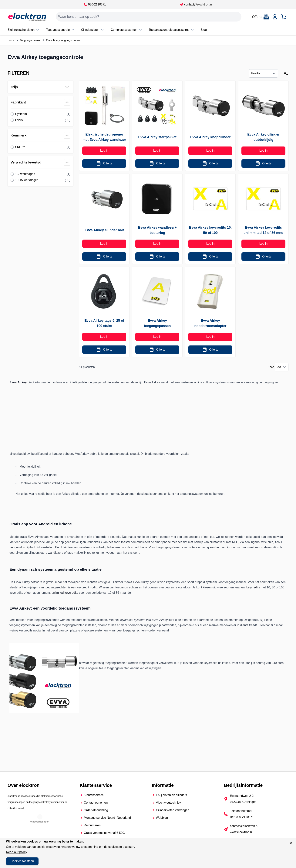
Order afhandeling (96, 810)
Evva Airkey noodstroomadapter (210, 323)
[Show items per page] (282, 367)
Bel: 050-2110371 (242, 817)
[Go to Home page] (27, 17)
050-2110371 (95, 4)
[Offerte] (104, 163)
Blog (204, 30)
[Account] (275, 17)
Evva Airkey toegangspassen (157, 323)
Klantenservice (94, 795)
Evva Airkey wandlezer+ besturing (157, 230)
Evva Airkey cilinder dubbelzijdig (263, 137)
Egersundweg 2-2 (242, 796)
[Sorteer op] (263, 73)
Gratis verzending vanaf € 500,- (105, 833)
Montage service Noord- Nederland (107, 818)
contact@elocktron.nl (196, 4)
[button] (40, 73)
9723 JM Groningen (243, 802)
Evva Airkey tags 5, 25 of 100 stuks (104, 323)
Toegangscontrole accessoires (172, 30)
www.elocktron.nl (241, 832)
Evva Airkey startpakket (157, 137)
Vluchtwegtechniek (168, 803)
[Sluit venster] (291, 843)
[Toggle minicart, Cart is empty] (284, 17)
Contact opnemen (96, 803)
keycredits (253, 587)
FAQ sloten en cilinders (172, 795)
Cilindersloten (93, 30)
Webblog (162, 818)
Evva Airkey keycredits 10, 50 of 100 (210, 230)
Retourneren (92, 825)
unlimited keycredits (65, 593)
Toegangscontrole (60, 30)
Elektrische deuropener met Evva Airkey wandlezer (104, 137)
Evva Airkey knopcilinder (210, 137)
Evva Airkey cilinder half (104, 230)
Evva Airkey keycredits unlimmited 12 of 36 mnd (263, 230)
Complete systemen (127, 30)
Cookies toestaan (22, 861)
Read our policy (17, 852)
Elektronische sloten (24, 30)
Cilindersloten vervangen (173, 810)
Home (11, 40)
